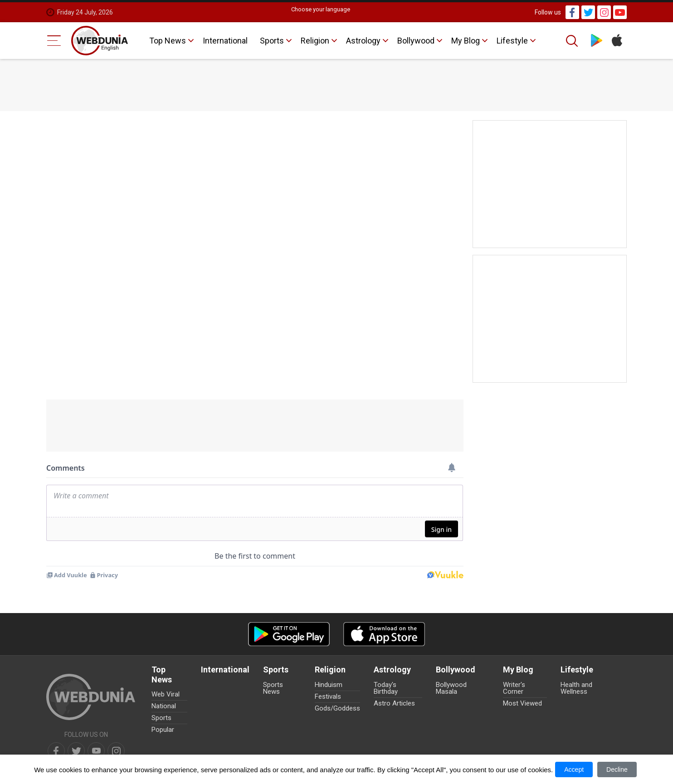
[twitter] (76, 751)
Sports (272, 41)
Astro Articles (394, 703)
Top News (168, 41)
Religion (315, 41)
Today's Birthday (386, 688)
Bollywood (416, 41)
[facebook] (56, 751)
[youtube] (96, 751)
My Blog (466, 41)
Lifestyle (512, 41)
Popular (163, 730)
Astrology (363, 41)
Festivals (328, 696)
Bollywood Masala (451, 688)
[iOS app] (384, 634)
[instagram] (116, 751)
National (164, 706)
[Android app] (289, 634)
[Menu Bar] (54, 41)
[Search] (573, 41)
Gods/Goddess (337, 708)
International (225, 41)
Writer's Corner (514, 688)
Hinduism (329, 685)
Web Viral (166, 694)
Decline (617, 769)
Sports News (273, 688)
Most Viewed (522, 703)
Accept (574, 769)
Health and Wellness (576, 688)
